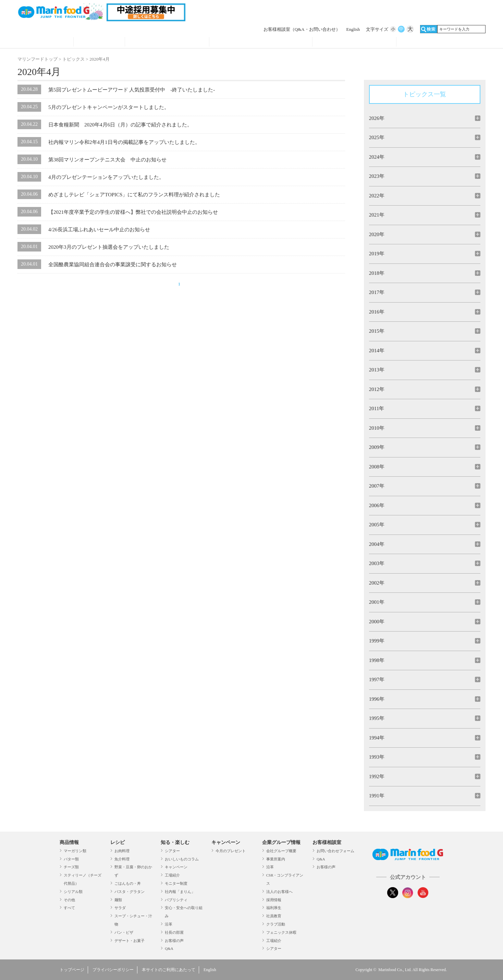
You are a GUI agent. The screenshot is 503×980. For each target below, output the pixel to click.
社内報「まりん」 (180, 892)
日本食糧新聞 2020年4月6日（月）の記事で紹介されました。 (120, 125)
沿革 (169, 924)
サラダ (120, 908)
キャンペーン (176, 867)
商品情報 (45, 42)
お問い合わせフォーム (335, 851)
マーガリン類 (75, 851)
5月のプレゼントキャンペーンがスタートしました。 (109, 107)
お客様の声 (174, 941)
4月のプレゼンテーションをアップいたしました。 (106, 177)
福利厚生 (274, 908)
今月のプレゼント (231, 851)
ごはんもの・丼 (128, 883)
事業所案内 (276, 859)
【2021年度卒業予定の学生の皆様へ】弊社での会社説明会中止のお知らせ (133, 212)
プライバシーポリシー (113, 970)
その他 (69, 900)
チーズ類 (71, 867)
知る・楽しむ (175, 842)
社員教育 (274, 916)
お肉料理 (122, 851)
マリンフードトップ (38, 59)
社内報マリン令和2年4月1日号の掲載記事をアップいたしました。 (124, 142)
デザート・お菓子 (130, 941)
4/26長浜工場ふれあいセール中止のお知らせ (99, 230)
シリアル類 (73, 892)
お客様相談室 (302, 29)
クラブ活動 (276, 924)
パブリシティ (176, 900)
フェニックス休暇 (281, 932)
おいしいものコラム (182, 859)
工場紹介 (172, 875)
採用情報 (274, 900)
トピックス (73, 59)
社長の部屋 (174, 932)
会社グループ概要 (281, 851)
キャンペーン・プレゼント (261, 42)
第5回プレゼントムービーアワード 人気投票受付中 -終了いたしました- (132, 90)
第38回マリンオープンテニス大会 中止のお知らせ (107, 160)
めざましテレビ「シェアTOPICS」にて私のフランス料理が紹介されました (134, 195)
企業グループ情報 (354, 42)
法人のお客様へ (279, 892)
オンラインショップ (439, 42)
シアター (172, 851)
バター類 (71, 859)
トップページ (72, 970)
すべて (69, 908)
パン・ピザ (124, 932)
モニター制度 (176, 883)
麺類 (118, 900)
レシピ (99, 42)
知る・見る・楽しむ (167, 42)
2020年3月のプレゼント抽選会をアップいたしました (109, 247)
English (353, 29)
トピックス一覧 (425, 94)
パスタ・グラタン (130, 892)
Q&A (169, 948)
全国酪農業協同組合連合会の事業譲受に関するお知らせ (113, 265)
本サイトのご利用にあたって (169, 970)
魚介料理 (122, 859)
